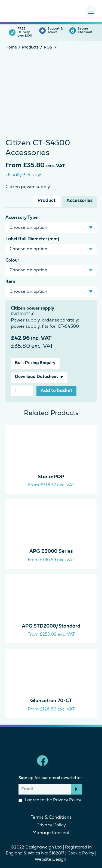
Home (11, 48)
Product (47, 201)
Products (30, 48)
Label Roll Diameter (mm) (32, 239)
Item (10, 282)
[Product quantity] (22, 391)
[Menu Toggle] (91, 11)
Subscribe (76, 789)
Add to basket (56, 391)
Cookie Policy (81, 853)
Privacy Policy (67, 800)
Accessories (79, 201)
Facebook (42, 761)
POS (48, 48)
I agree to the (50, 800)
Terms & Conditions (51, 817)
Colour (12, 260)
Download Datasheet (36, 377)
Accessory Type (21, 218)
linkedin (60, 761)
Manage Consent (51, 833)
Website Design (51, 860)
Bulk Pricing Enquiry (35, 363)
